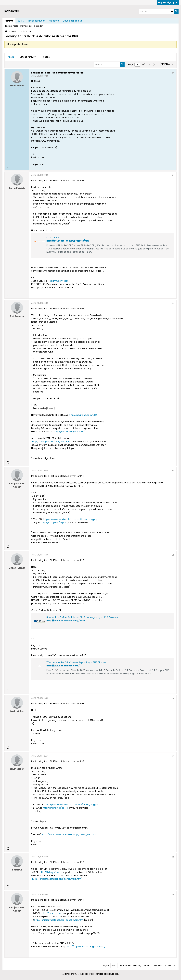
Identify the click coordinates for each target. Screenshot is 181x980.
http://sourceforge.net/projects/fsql (68, 241)
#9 (173, 895)
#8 (173, 857)
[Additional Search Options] (172, 11)
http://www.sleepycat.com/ (69, 432)
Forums (9, 21)
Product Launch (37, 21)
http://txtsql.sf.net (50, 872)
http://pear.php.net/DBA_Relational (52, 442)
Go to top (170, 966)
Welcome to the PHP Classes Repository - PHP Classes (76, 662)
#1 (173, 73)
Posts (11, 57)
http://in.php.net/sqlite (53, 522)
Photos (46, 57)
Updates (54, 21)
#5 (173, 555)
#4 (173, 471)
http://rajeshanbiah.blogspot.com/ (86, 947)
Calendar (38, 26)
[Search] (156, 11)
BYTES (21, 21)
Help (114, 966)
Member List (26, 26)
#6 (173, 698)
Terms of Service (153, 966)
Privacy (137, 966)
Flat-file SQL (53, 237)
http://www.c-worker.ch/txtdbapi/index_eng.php (70, 519)
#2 (173, 175)
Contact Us (125, 966)
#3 (173, 303)
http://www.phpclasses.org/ (63, 666)
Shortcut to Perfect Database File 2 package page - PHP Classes (82, 617)
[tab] (11, 57)
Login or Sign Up (168, 2)
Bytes (106, 966)
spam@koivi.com (59, 281)
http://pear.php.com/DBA (83, 415)
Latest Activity (28, 57)
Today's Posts (11, 26)
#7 (173, 756)
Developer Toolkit (72, 21)
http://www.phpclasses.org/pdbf (66, 620)
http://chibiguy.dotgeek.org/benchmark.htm (57, 879)
